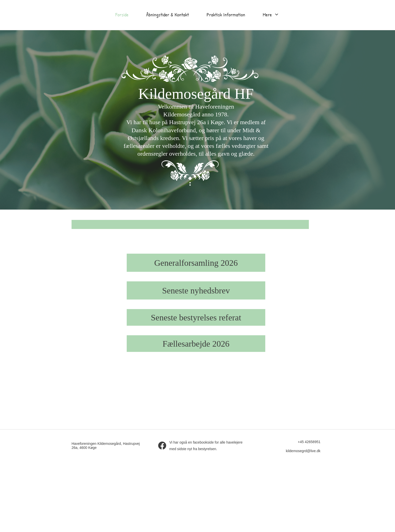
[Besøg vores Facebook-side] (162, 446)
